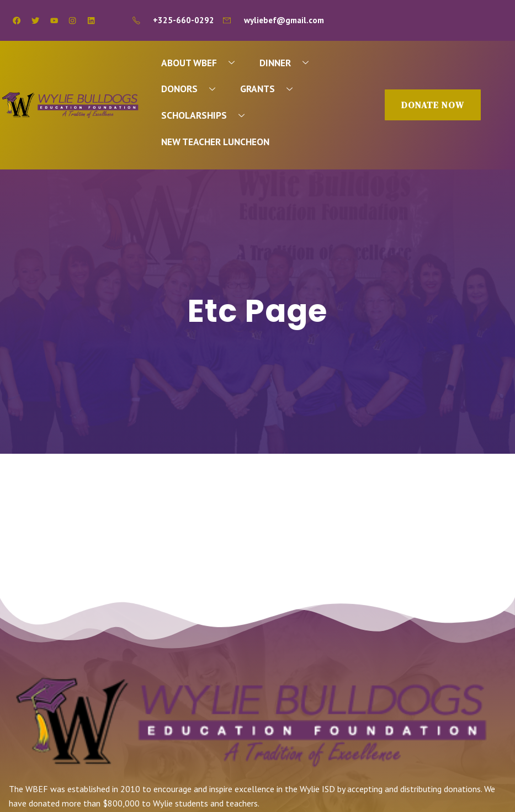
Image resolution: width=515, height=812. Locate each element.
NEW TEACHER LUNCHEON (216, 142)
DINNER (289, 63)
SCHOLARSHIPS (207, 116)
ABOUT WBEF (202, 63)
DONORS (192, 89)
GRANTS (271, 89)
